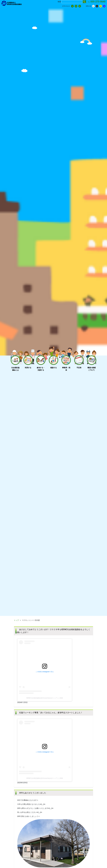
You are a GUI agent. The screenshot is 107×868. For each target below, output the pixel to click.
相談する (53, 368)
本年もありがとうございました (33, 793)
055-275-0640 (98, 2)
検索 (59, 2)
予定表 (79, 368)
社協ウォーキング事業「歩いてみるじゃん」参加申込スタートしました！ (51, 713)
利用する (28, 368)
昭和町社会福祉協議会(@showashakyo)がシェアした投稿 (45, 698)
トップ (16, 620)
